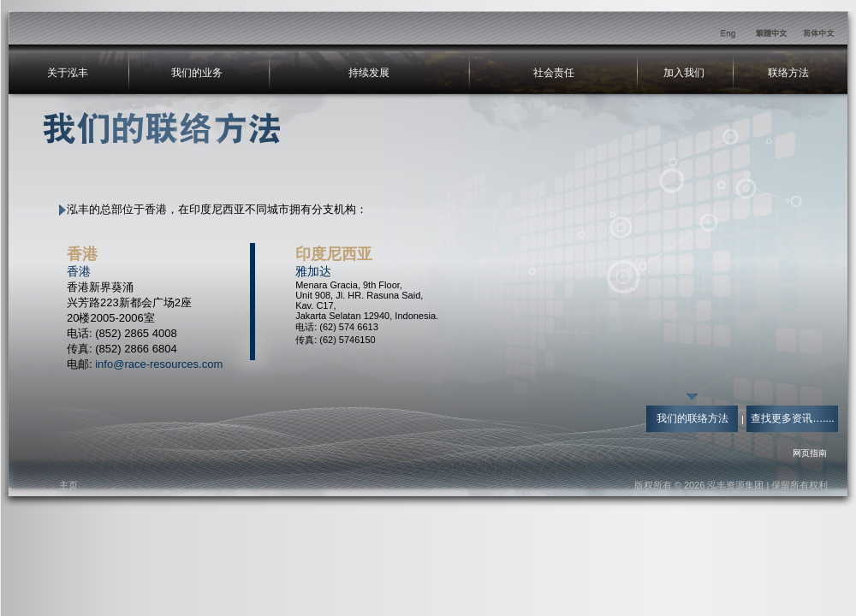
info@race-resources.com (159, 364)
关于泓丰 (68, 73)
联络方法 (788, 73)
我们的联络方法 (693, 418)
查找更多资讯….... (792, 418)
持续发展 (369, 73)
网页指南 (810, 453)
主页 (68, 485)
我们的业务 (197, 73)
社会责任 (554, 73)
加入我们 (684, 73)
